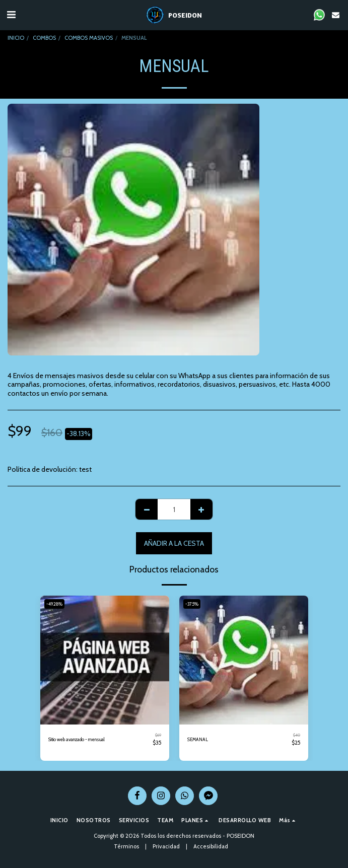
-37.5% (192, 604)
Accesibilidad (211, 846)
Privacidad (166, 846)
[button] (11, 15)
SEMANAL (198, 739)
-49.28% (54, 604)
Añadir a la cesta (174, 543)
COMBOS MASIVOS (89, 38)
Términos (126, 846)
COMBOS (44, 38)
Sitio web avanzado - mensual (77, 739)
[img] (105, 660)
